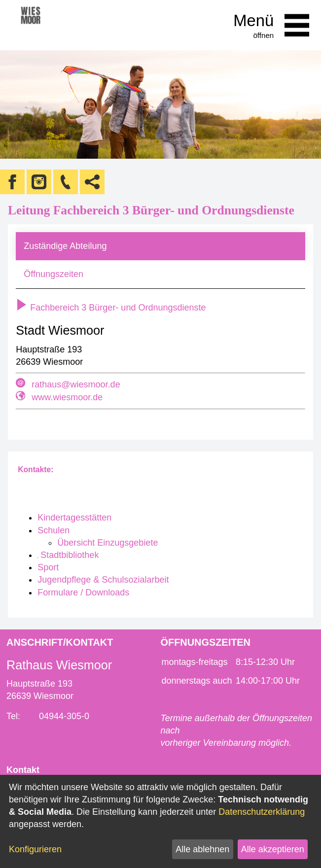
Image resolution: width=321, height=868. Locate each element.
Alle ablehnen (202, 849)
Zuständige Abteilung (65, 246)
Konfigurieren (35, 849)
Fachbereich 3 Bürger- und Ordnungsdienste (111, 308)
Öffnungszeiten (53, 274)
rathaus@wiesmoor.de (76, 384)
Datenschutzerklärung (262, 812)
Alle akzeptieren (273, 849)
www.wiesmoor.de (67, 397)
